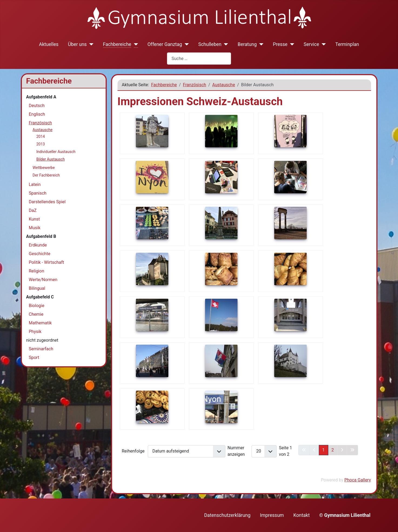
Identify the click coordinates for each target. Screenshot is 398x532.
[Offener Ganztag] (185, 44)
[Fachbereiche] (135, 44)
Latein (35, 184)
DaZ (33, 210)
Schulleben (210, 44)
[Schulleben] (225, 44)
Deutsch (37, 106)
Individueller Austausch (56, 152)
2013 (41, 144)
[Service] (322, 44)
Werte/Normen (43, 280)
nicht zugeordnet (42, 340)
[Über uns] (90, 44)
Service (311, 44)
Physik (35, 332)
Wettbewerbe (44, 168)
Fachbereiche (117, 44)
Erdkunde (38, 245)
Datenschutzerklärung (227, 515)
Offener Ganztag (165, 44)
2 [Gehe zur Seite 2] (333, 450)
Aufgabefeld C (40, 297)
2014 (41, 137)
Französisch (41, 123)
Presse (280, 44)
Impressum (272, 515)
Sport (34, 358)
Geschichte (40, 254)
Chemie (36, 314)
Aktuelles (49, 44)
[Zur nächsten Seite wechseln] (342, 450)
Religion (37, 271)
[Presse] (291, 44)
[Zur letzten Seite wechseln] (352, 450)
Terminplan (347, 44)
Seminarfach (41, 349)
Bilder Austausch (51, 159)
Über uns (77, 44)
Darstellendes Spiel (47, 202)
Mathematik (40, 323)
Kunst (34, 219)
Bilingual (37, 288)
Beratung (247, 44)
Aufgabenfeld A (41, 97)
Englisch (37, 114)
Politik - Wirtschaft (47, 262)
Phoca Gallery (357, 480)
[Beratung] (260, 44)
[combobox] (199, 59)
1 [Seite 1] (324, 450)
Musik (35, 228)
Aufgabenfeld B (41, 236)
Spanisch (38, 193)
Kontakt (302, 515)
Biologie (37, 306)
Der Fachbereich (46, 175)
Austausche (43, 130)
